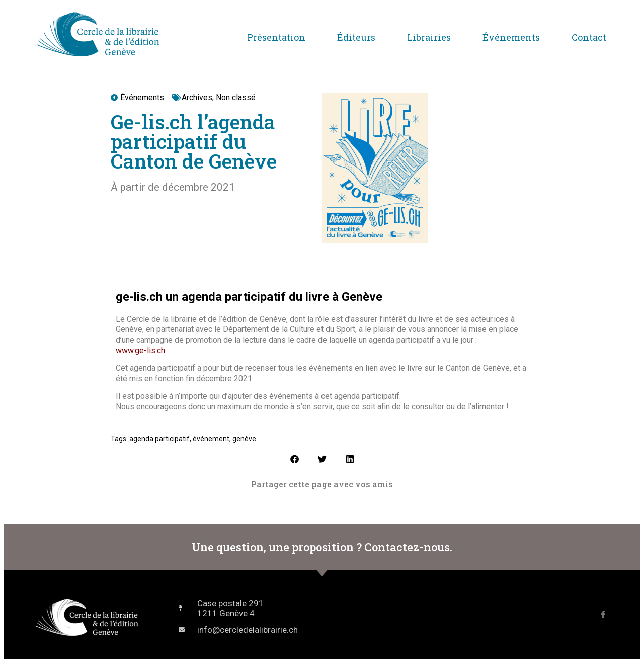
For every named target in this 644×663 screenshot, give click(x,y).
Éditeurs (356, 37)
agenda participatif (159, 439)
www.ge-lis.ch (140, 350)
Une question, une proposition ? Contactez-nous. (322, 547)
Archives (197, 97)
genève (244, 439)
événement (211, 439)
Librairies (429, 37)
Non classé (236, 97)
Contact (589, 37)
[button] (295, 459)
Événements (511, 37)
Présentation (276, 37)
